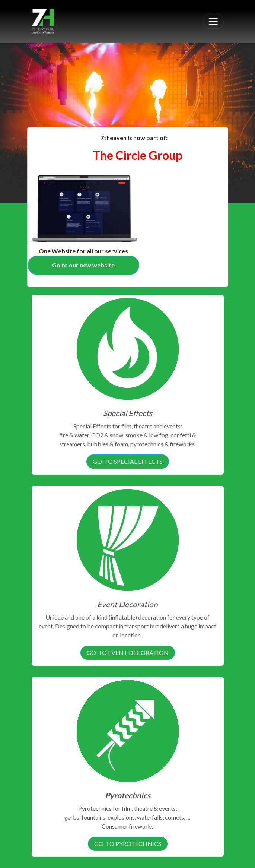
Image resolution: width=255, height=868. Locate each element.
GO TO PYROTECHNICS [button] (128, 844)
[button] (19, 70)
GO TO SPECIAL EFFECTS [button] (128, 461)
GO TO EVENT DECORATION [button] (128, 652)
